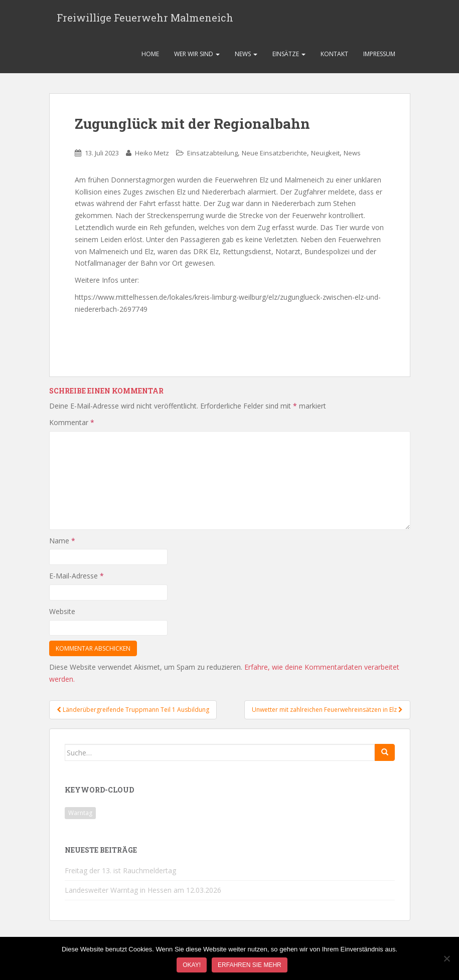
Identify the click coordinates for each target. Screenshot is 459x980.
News (246, 57)
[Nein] (446, 958)
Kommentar (72, 425)
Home (150, 57)
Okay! (192, 965)
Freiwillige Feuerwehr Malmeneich (145, 19)
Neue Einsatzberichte (274, 156)
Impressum (379, 57)
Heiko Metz (152, 156)
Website (62, 614)
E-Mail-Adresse (76, 579)
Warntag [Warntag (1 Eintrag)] (80, 816)
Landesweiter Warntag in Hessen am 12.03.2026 (143, 893)
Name (62, 543)
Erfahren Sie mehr (250, 965)
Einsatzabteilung (212, 156)
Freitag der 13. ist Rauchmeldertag (120, 873)
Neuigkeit (325, 156)
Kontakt (334, 57)
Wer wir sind (197, 57)
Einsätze (289, 57)
